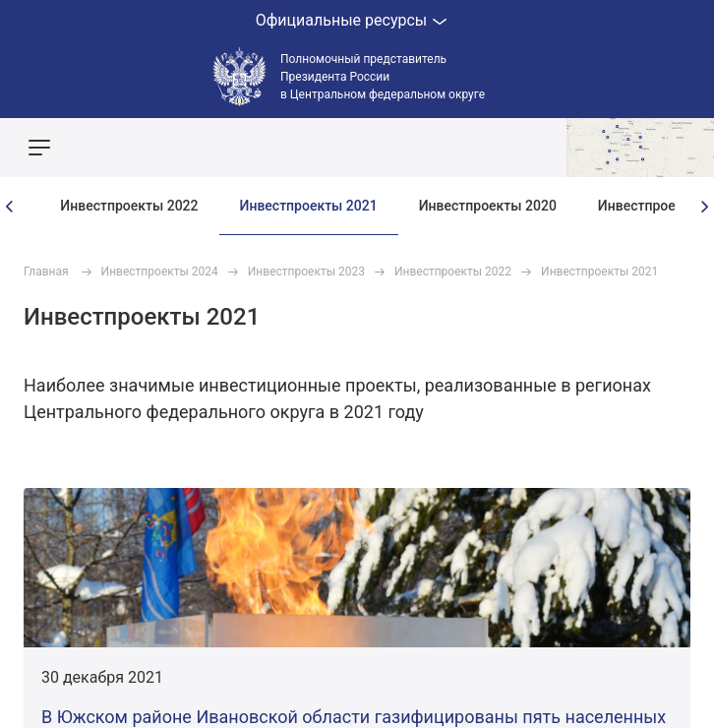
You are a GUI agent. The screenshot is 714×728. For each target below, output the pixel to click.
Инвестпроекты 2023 (306, 272)
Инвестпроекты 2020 (488, 206)
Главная (46, 272)
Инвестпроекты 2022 (129, 206)
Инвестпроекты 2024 (160, 272)
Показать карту (640, 148)
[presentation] (10, 207)
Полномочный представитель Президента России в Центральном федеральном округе (383, 77)
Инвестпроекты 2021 (309, 206)
